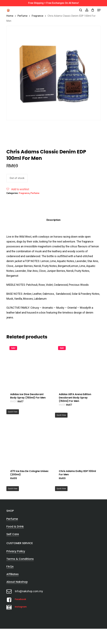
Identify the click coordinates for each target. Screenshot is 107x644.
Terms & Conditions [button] (20, 559)
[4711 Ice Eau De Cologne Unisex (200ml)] (30, 443)
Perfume (22, 16)
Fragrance (37, 16)
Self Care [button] (13, 534)
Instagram (21, 607)
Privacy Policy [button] (16, 551)
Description (53, 220)
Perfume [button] (12, 519)
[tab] (53, 220)
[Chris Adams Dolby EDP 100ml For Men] (78, 443)
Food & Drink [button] (15, 526)
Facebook (20, 599)
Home (10, 16)
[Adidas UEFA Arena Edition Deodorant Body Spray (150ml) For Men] (78, 366)
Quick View (13, 412)
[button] (99, 10)
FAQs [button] (10, 566)
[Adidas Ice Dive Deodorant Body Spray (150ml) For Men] (30, 366)
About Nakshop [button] (17, 582)
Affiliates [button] (12, 574)
